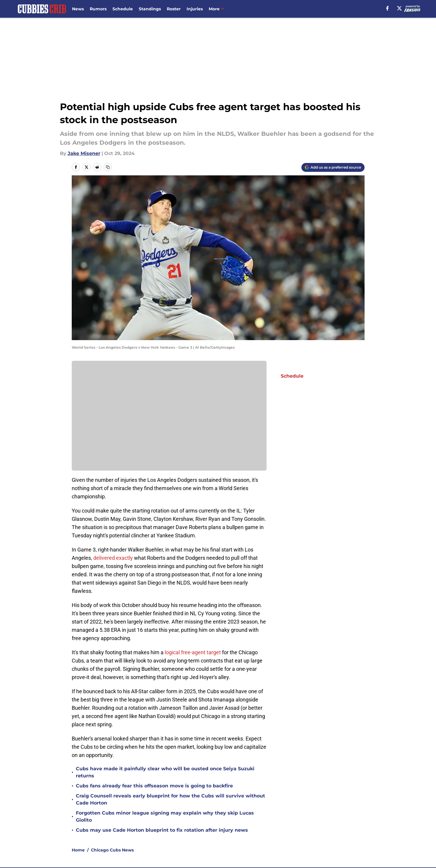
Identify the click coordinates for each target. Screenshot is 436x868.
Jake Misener (84, 153)
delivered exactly (113, 558)
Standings (150, 9)
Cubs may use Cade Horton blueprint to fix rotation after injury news (162, 830)
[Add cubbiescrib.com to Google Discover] (333, 167)
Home (78, 850)
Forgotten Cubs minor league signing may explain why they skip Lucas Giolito (165, 816)
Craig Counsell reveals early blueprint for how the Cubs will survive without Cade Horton (170, 799)
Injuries (195, 9)
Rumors (98, 9)
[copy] (108, 167)
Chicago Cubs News (112, 850)
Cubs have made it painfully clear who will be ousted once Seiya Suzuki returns (165, 772)
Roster (174, 9)
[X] (399, 8)
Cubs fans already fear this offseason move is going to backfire (154, 786)
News (78, 9)
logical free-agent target (193, 652)
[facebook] (387, 8)
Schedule (123, 9)
